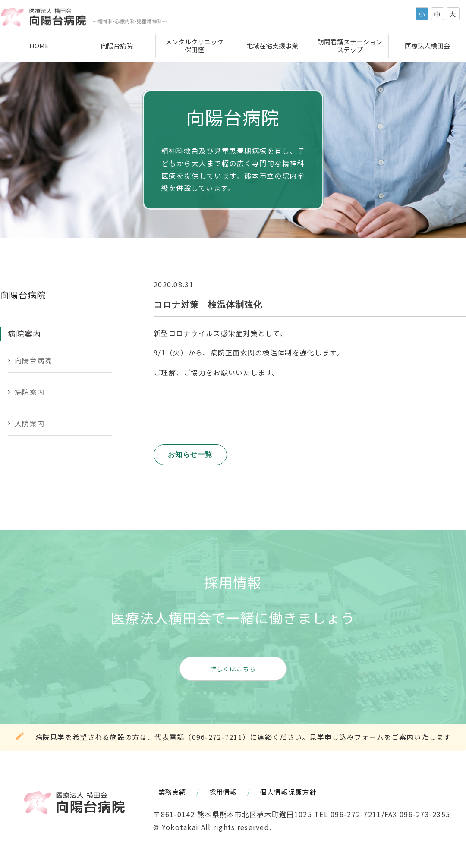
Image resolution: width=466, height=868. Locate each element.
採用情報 (223, 792)
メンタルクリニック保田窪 (194, 46)
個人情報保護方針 (288, 792)
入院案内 (30, 423)
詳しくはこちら (233, 669)
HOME (39, 46)
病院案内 (30, 392)
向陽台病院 (117, 46)
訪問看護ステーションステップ (350, 46)
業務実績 (172, 792)
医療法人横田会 (427, 46)
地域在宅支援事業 (272, 46)
